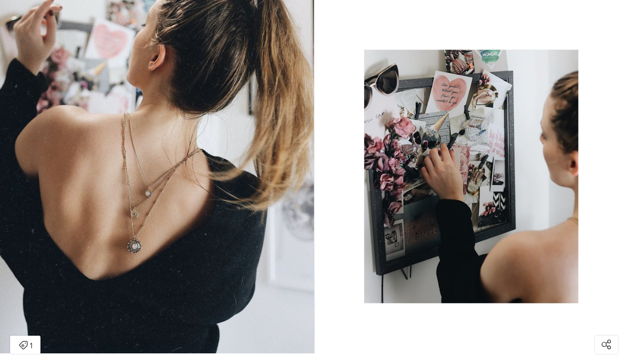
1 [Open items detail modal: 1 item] (26, 346)
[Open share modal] (607, 345)
